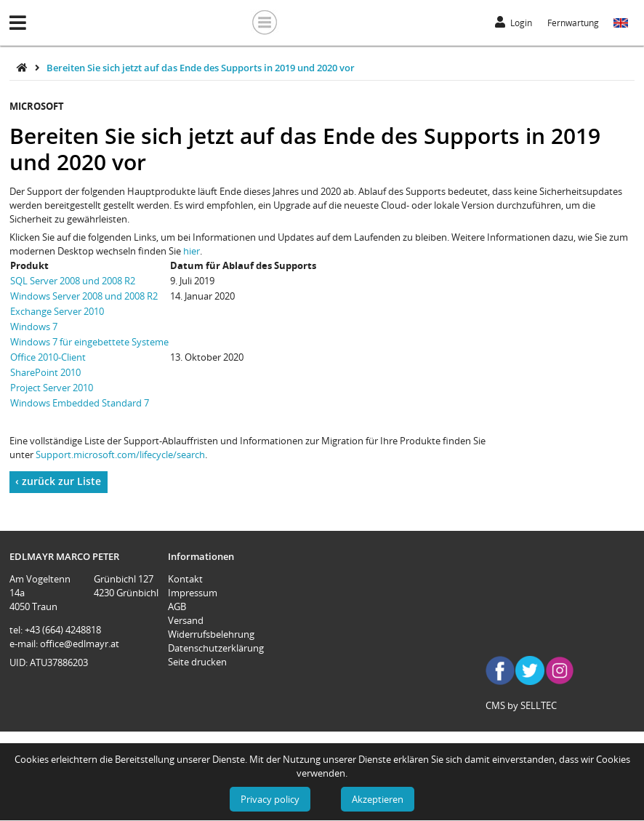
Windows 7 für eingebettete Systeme (89, 342)
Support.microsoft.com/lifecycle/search (120, 454)
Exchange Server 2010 (57, 311)
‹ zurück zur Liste (58, 481)
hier (192, 251)
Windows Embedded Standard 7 (80, 403)
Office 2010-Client (48, 357)
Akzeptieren (378, 799)
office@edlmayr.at (80, 644)
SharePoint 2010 (45, 372)
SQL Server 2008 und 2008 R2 (73, 281)
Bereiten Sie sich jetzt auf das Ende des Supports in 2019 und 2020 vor (201, 68)
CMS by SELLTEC (521, 705)
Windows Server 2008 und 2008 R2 (84, 296)
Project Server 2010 (52, 388)
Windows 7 (34, 327)
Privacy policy (270, 799)
